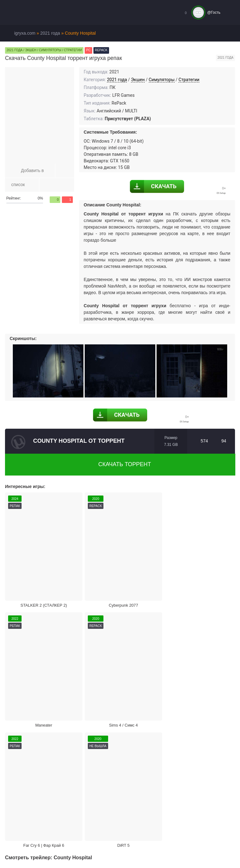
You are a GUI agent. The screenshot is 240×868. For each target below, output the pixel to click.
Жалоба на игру (33, 729)
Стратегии (189, 80)
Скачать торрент (120, 464)
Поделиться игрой (146, 729)
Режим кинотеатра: (202, 729)
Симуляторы (162, 80)
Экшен (138, 80)
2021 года (117, 80)
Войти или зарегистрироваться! (191, 857)
